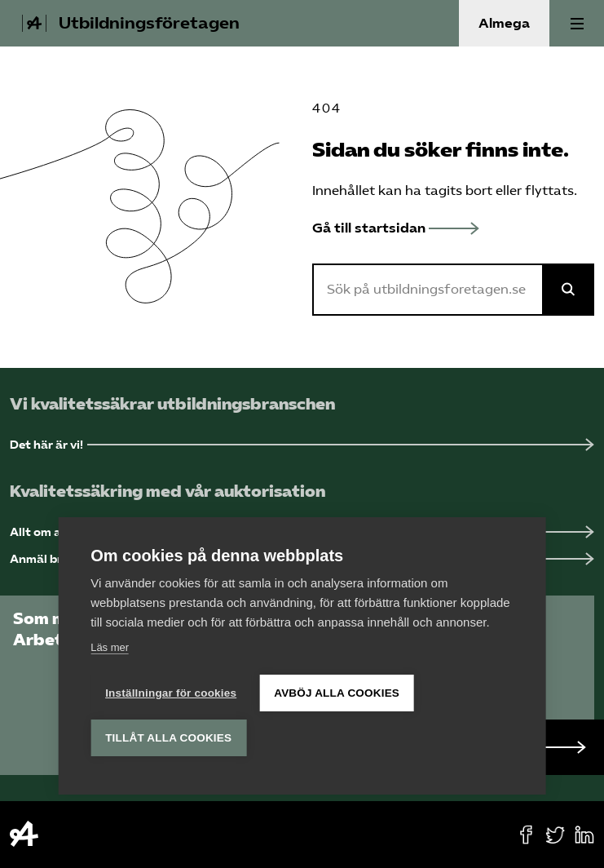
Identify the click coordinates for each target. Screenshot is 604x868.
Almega (504, 23)
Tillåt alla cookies (168, 738)
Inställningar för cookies (171, 693)
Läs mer (110, 647)
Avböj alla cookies (337, 693)
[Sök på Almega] (568, 290)
